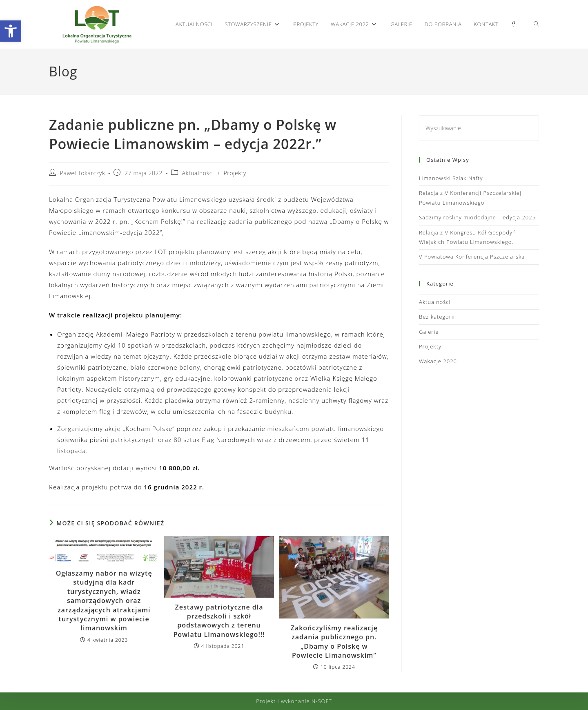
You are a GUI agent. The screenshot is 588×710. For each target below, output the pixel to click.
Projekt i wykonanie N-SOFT (294, 701)
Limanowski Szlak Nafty (451, 178)
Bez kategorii (437, 317)
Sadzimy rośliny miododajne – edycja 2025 (477, 217)
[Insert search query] (479, 128)
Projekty (235, 173)
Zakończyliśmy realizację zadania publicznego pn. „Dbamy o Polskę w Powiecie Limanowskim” (334, 642)
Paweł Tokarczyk (83, 173)
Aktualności (198, 173)
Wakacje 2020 (438, 361)
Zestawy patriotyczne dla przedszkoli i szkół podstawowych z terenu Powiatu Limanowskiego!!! (219, 621)
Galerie (429, 332)
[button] (11, 31)
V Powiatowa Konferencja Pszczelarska (472, 257)
